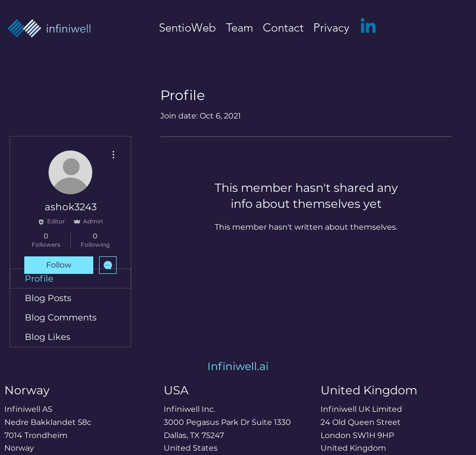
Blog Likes (48, 337)
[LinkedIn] (368, 27)
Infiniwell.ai (238, 366)
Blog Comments (61, 318)
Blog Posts (48, 298)
